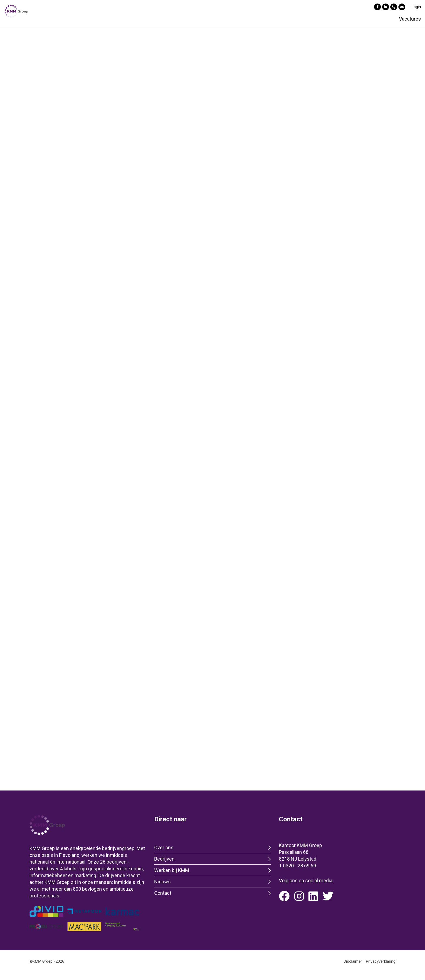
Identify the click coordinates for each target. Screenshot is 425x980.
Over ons (164, 847)
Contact (163, 893)
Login (416, 7)
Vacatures (410, 19)
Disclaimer (353, 961)
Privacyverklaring (381, 961)
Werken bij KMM (172, 870)
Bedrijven (164, 859)
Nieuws (162, 882)
